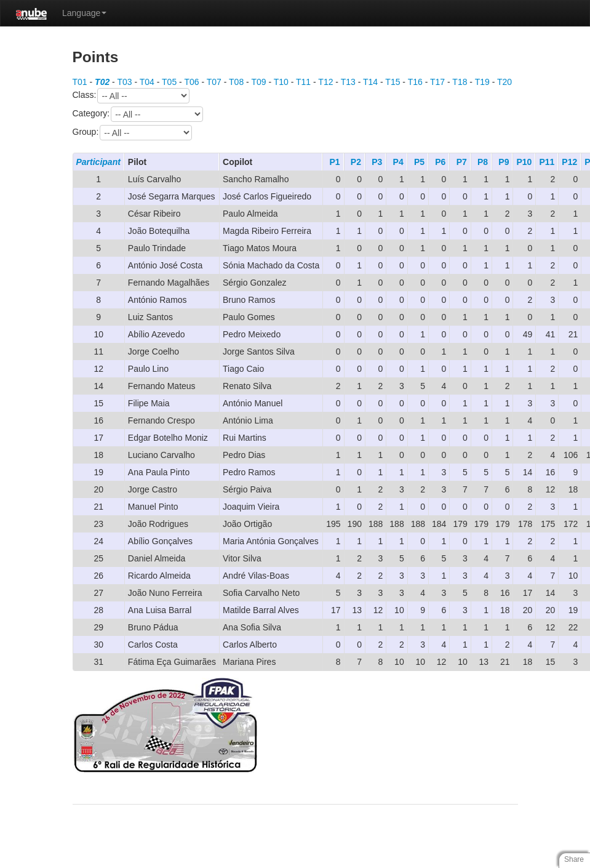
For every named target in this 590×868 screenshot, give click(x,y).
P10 (524, 162)
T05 (169, 82)
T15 (393, 82)
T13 (348, 82)
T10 (281, 82)
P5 (419, 162)
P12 (569, 162)
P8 (483, 162)
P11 (547, 162)
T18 (460, 82)
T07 (214, 82)
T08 (236, 82)
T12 (325, 82)
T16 (415, 82)
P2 (356, 162)
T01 (80, 82)
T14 (370, 82)
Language (84, 13)
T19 (482, 82)
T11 (303, 82)
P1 (334, 162)
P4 (398, 162)
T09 (258, 82)
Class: (131, 96)
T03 (124, 82)
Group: (133, 133)
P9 (504, 162)
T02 (102, 82)
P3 (377, 162)
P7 (462, 162)
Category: (138, 114)
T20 (504, 82)
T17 (437, 82)
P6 (440, 162)
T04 (147, 82)
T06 (191, 82)
